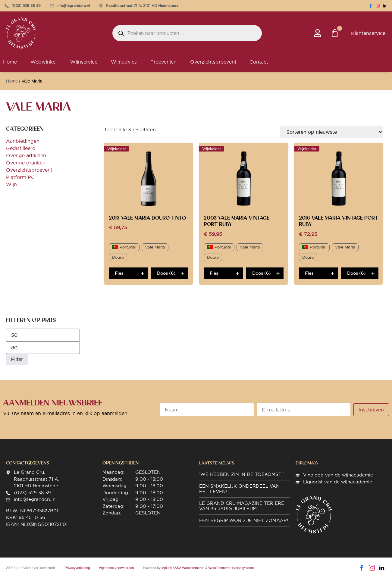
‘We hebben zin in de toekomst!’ (241, 474)
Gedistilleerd (21, 148)
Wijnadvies (124, 62)
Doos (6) (166, 273)
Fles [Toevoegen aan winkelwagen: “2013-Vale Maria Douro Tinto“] (119, 273)
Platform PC (20, 177)
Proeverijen (163, 62)
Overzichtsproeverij (213, 62)
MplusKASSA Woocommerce (183, 568)
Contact (259, 62)
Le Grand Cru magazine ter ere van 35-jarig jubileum (242, 506)
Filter (17, 359)
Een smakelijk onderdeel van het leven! (239, 489)
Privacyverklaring (77, 568)
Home (12, 81)
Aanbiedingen (23, 141)
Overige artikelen (26, 155)
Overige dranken (26, 163)
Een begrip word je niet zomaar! (244, 520)
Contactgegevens (28, 463)
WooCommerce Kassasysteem (231, 568)
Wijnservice (84, 62)
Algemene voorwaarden (116, 568)
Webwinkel (44, 62)
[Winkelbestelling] (332, 132)
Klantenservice (368, 33)
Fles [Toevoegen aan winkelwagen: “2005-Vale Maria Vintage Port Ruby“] (214, 273)
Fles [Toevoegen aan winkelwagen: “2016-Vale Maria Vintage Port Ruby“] (309, 273)
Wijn (11, 184)
